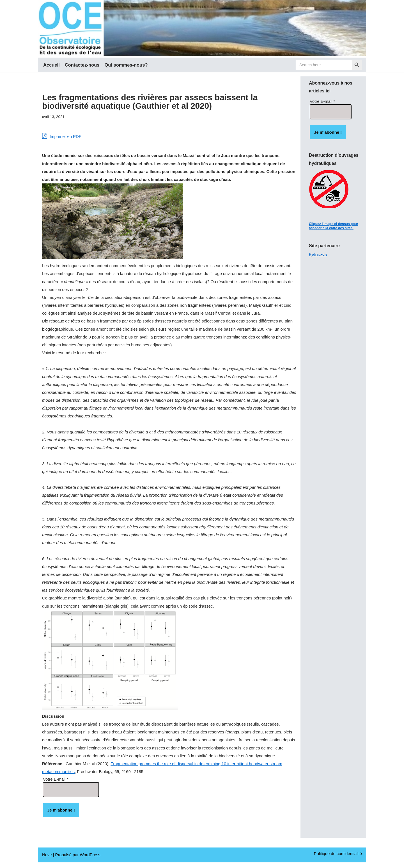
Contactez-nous (82, 65)
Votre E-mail (56, 785)
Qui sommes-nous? (126, 65)
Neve (47, 861)
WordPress (90, 861)
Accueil (51, 65)
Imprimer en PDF (62, 136)
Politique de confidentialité (338, 859)
